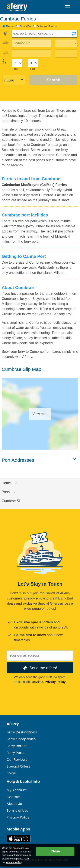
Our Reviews (17, 760)
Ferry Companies (21, 739)
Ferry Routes (17, 746)
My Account (17, 790)
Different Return (47, 26)
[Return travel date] (32, 53)
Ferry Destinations (22, 732)
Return (10, 26)
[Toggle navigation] (68, 7)
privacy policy (14, 862)
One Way (26, 26)
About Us (14, 804)
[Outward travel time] (66, 43)
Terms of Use (18, 811)
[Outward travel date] (32, 43)
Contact (14, 797)
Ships (11, 773)
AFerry (13, 724)
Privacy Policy (55, 682)
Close (55, 851)
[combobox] (45, 34)
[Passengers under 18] (33, 63)
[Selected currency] (14, 80)
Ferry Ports (15, 753)
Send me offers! (40, 668)
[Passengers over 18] (17, 63)
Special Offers (18, 766)
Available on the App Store (19, 839)
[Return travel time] (66, 54)
